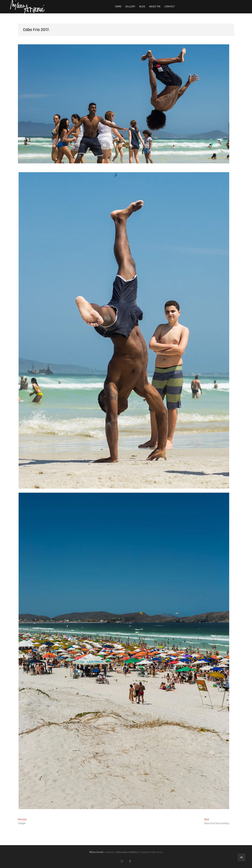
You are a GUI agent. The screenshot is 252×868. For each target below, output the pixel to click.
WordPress (133, 852)
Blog (142, 7)
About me (155, 7)
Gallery (130, 7)
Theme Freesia (121, 852)
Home (118, 7)
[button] (124, 330)
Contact (170, 7)
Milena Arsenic (97, 852)
